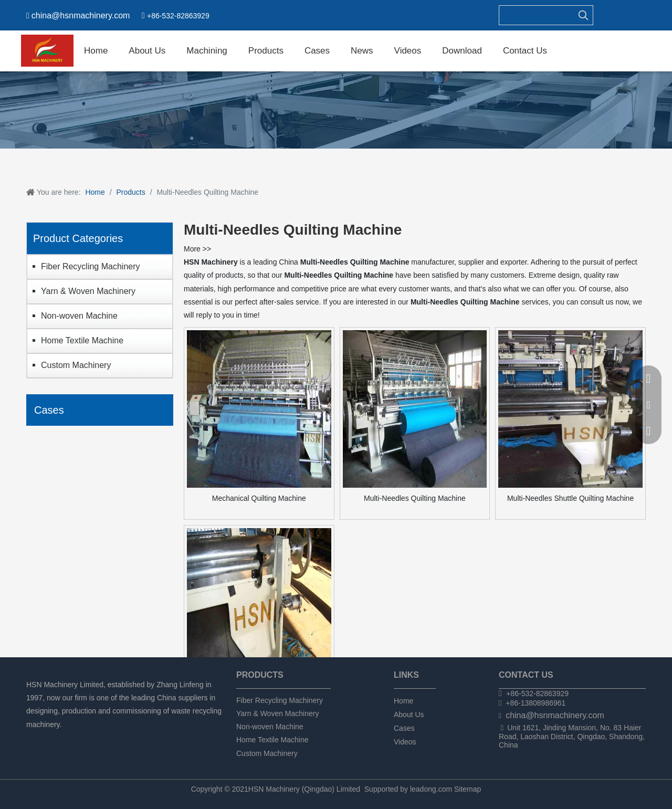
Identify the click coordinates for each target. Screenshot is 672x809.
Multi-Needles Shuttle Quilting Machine (570, 498)
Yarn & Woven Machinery (88, 291)
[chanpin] (336, 110)
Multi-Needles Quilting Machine (415, 498)
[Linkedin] (51, 738)
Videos (405, 742)
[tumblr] (86, 738)
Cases (404, 728)
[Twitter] (69, 738)
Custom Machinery (76, 365)
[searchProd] (537, 15)
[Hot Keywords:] (583, 15)
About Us (409, 715)
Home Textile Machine (82, 340)
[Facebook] (33, 738)
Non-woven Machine (79, 316)
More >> (197, 249)
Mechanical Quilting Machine (259, 498)
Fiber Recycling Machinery (91, 266)
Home (403, 701)
